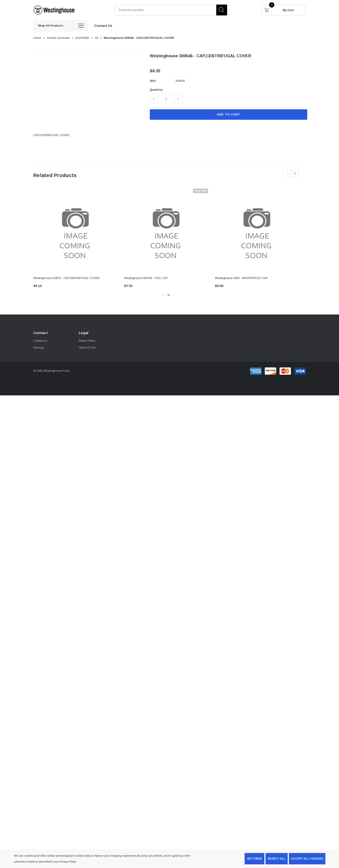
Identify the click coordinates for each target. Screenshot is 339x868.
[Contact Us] (103, 25)
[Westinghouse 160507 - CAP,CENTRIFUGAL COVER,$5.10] (75, 231)
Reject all (277, 859)
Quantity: (157, 90)
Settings (254, 859)
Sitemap (38, 348)
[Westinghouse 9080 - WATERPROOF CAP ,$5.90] (257, 231)
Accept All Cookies (307, 859)
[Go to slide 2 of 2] (169, 295)
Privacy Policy (67, 862)
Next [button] (295, 173)
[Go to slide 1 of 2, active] (164, 295)
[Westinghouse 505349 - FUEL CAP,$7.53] (166, 231)
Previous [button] (287, 173)
